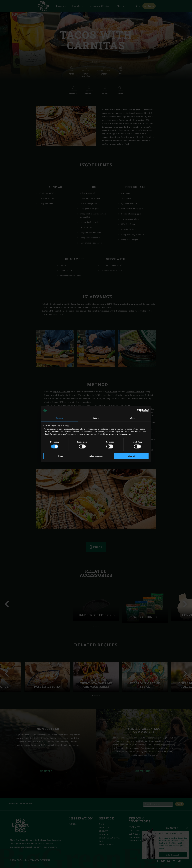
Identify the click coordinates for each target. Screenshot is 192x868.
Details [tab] (96, 418)
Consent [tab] (59, 418)
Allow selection (96, 456)
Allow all (131, 456)
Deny (61, 456)
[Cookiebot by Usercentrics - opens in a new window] (138, 411)
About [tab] (133, 418)
